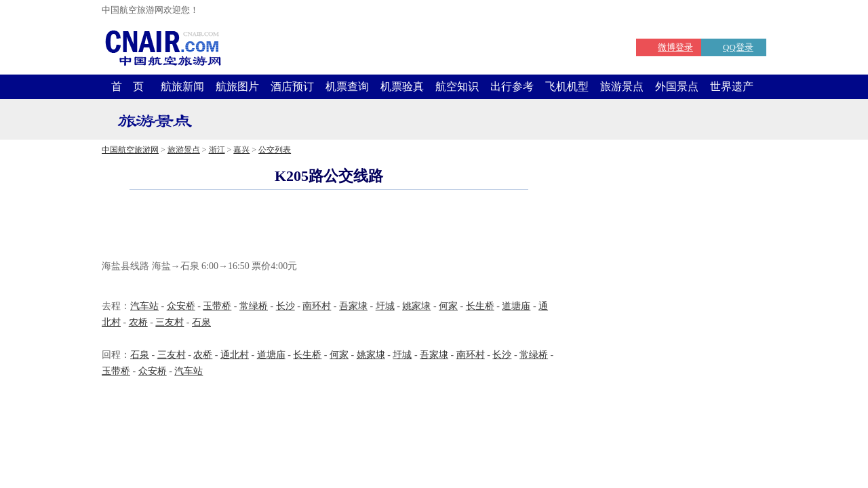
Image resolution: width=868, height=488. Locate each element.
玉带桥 (217, 306)
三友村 (170, 322)
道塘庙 (516, 306)
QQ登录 (738, 47)
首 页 (127, 86)
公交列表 (275, 150)
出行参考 (512, 86)
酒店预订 (292, 86)
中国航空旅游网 (130, 150)
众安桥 (181, 306)
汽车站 (144, 306)
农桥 (138, 322)
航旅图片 (237, 86)
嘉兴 (241, 150)
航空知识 (457, 86)
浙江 (217, 150)
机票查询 (347, 86)
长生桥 (480, 306)
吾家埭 (353, 306)
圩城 (385, 306)
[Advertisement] (329, 226)
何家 (448, 306)
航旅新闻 (182, 86)
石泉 (201, 322)
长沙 (285, 306)
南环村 (317, 306)
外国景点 (677, 86)
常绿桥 (254, 306)
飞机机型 (567, 86)
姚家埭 (416, 306)
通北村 (235, 355)
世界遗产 (732, 86)
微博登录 (675, 47)
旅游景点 (622, 86)
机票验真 (402, 86)
